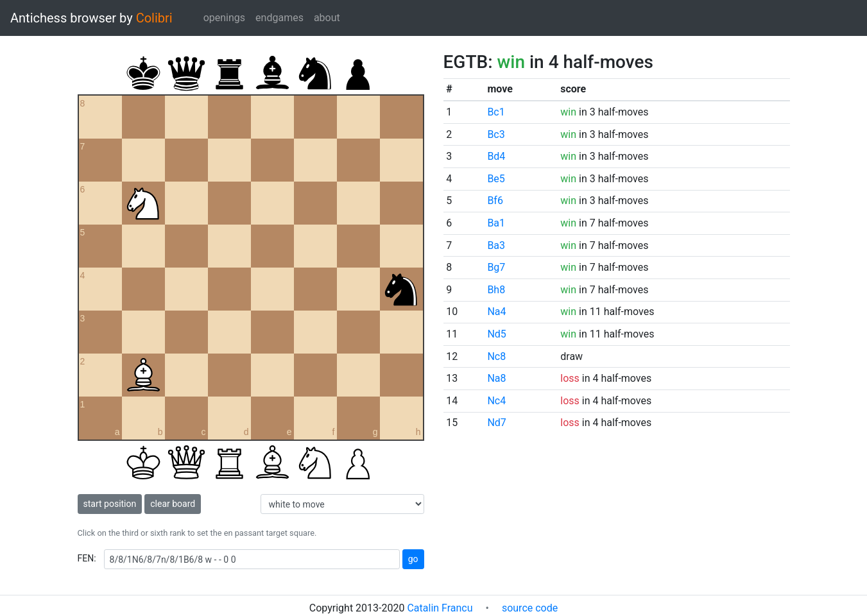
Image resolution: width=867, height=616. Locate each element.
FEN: (87, 558)
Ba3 (496, 245)
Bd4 (496, 156)
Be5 (496, 179)
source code (530, 608)
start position (110, 504)
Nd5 (496, 334)
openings (224, 18)
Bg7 (496, 267)
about (327, 18)
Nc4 (496, 401)
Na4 (496, 312)
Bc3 (496, 134)
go (413, 559)
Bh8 (496, 290)
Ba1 (496, 223)
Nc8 (496, 356)
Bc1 (496, 112)
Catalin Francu (440, 608)
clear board (173, 504)
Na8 (496, 378)
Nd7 (496, 423)
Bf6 (495, 201)
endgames (279, 18)
